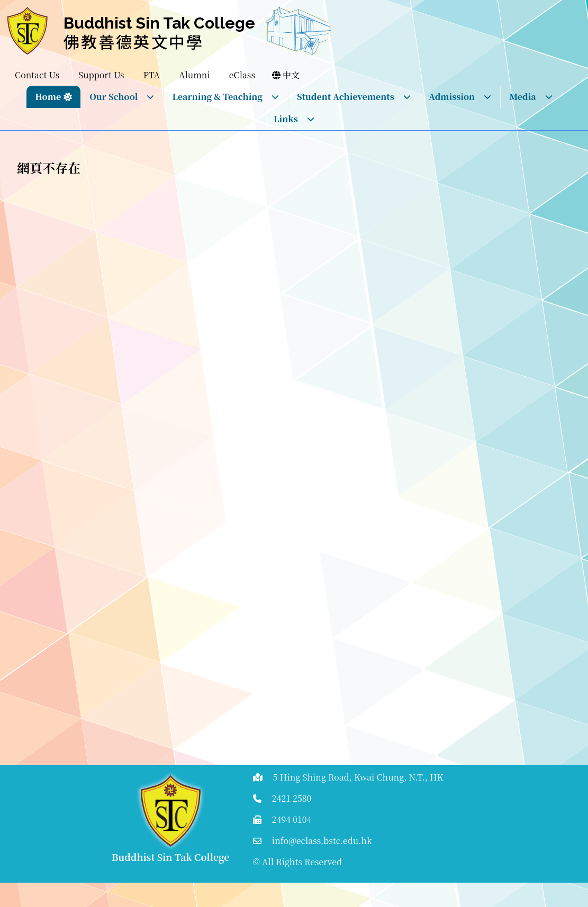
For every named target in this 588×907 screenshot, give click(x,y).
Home (48, 97)
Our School (122, 97)
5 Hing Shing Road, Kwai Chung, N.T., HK (358, 777)
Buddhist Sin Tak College (159, 23)
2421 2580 (292, 798)
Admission (460, 97)
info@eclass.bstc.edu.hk (322, 841)
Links (294, 119)
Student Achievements (354, 97)
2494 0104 (292, 819)
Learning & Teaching (226, 97)
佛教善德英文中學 (134, 41)
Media (531, 97)
